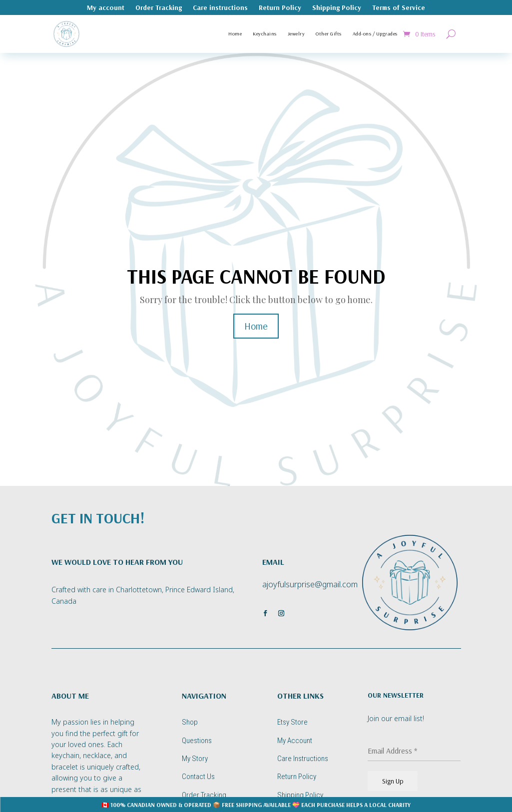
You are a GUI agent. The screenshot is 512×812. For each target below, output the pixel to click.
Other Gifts (329, 34)
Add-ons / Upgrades (375, 34)
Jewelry (296, 34)
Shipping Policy (337, 8)
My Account (295, 741)
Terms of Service (399, 8)
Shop (190, 722)
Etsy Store (292, 722)
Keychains (265, 34)
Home (235, 34)
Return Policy (280, 8)
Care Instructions (303, 759)
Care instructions (220, 8)
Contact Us (198, 777)
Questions (197, 741)
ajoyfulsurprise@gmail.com (310, 584)
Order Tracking (159, 8)
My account (106, 8)
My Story (195, 759)
